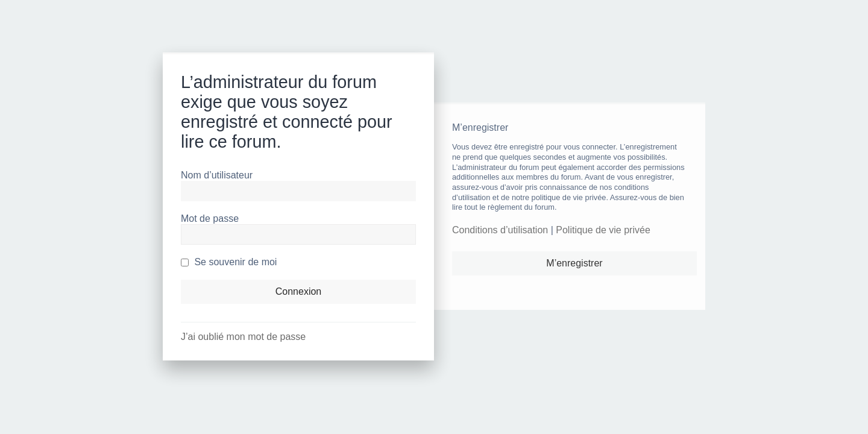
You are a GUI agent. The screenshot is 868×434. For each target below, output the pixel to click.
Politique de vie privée (603, 230)
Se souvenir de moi (229, 262)
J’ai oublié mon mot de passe (243, 337)
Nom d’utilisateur (217, 175)
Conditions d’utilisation (500, 230)
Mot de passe (210, 219)
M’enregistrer (574, 263)
